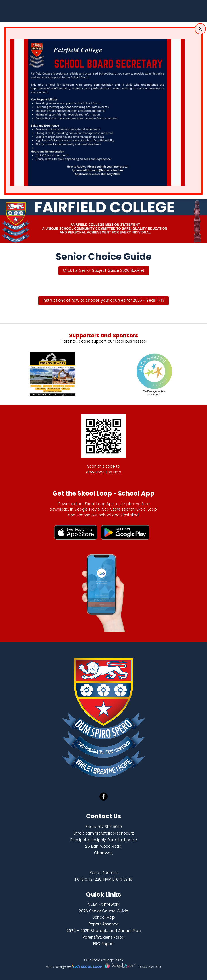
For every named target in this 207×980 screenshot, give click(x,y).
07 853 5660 (110, 827)
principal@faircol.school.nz (112, 840)
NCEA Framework (103, 904)
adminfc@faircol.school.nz (109, 833)
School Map (104, 917)
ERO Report (103, 944)
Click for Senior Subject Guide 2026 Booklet (104, 270)
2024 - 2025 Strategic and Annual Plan (104, 931)
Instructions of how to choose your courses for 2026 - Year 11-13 (103, 300)
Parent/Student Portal (103, 937)
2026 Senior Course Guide (103, 911)
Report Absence (104, 924)
